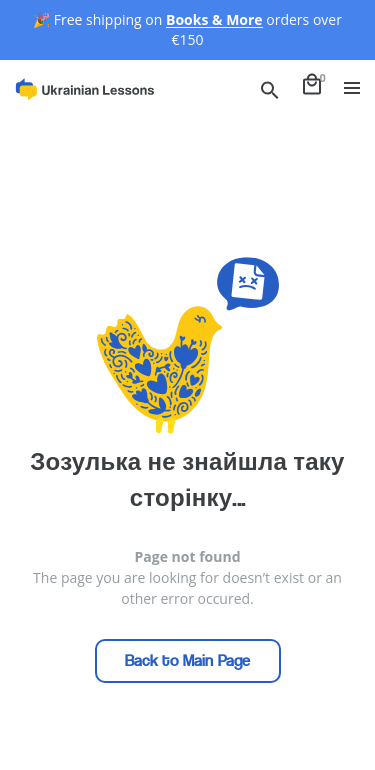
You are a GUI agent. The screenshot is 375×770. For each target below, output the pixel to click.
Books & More (214, 19)
